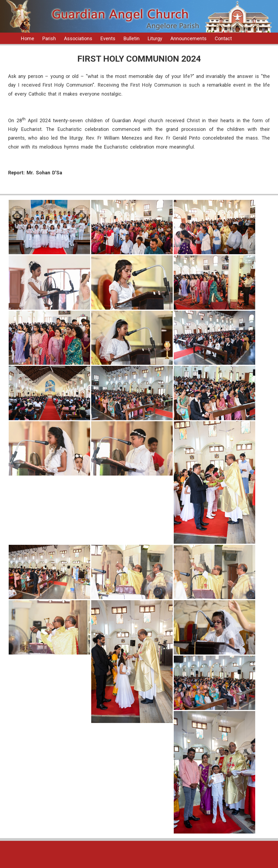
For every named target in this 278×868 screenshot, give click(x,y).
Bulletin (132, 38)
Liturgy (155, 38)
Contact (223, 38)
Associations (78, 38)
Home (28, 38)
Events (108, 38)
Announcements (189, 38)
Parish (49, 38)
